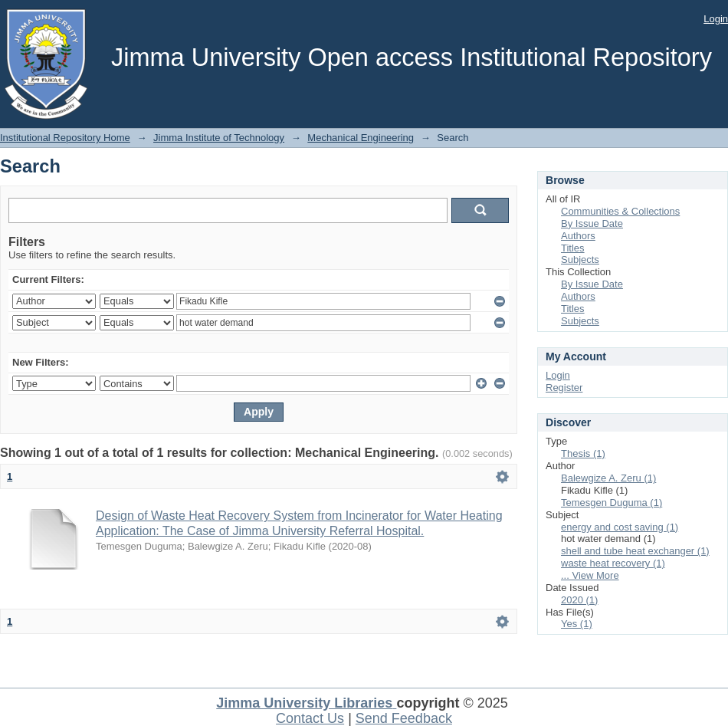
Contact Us (310, 718)
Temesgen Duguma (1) (612, 503)
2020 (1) (579, 600)
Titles (573, 248)
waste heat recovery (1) (613, 563)
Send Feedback (404, 718)
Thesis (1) (583, 453)
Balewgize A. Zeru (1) (608, 478)
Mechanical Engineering (361, 138)
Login (716, 19)
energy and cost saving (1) (620, 527)
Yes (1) (577, 624)
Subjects (580, 260)
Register (564, 388)
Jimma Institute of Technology (219, 138)
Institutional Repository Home (65, 138)
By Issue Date (592, 223)
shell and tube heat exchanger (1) (635, 551)
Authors (578, 236)
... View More (590, 575)
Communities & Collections (620, 211)
